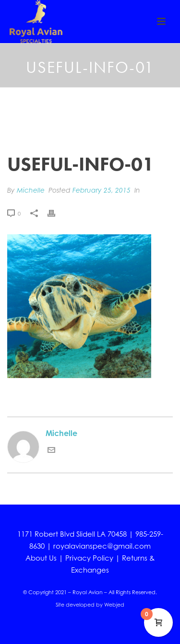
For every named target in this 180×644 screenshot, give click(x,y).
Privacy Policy (89, 558)
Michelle (31, 190)
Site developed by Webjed (90, 605)
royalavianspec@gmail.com (102, 546)
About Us (41, 558)
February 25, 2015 (102, 190)
